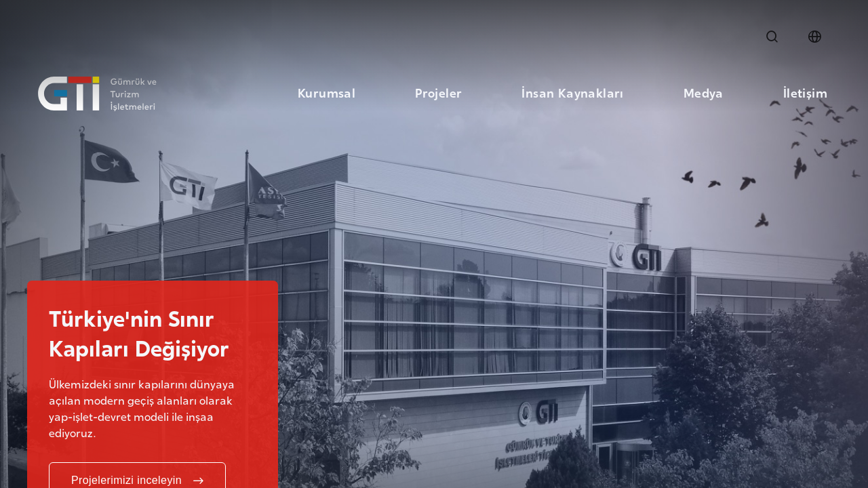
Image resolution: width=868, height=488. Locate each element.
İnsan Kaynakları (572, 92)
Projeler (438, 92)
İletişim (805, 92)
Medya (704, 92)
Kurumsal (327, 92)
